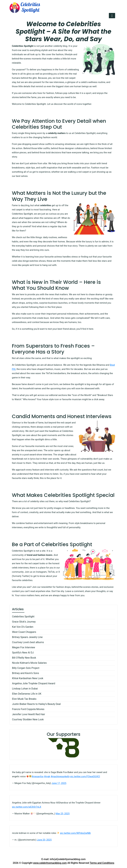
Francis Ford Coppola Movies (28, 709)
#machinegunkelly (60, 776)
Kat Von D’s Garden (23, 627)
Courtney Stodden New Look (28, 719)
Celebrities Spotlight (23, 617)
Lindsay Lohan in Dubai (25, 689)
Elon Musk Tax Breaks (24, 699)
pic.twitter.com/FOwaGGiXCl (85, 776)
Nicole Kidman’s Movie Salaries (29, 663)
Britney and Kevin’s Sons (25, 673)
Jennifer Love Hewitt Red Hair (29, 714)
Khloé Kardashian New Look (28, 678)
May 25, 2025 (62, 814)
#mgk (47, 776)
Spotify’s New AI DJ (23, 653)
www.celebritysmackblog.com (50, 863)
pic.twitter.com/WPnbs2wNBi (75, 833)
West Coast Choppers (24, 632)
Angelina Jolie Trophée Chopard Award (34, 683)
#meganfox (38, 776)
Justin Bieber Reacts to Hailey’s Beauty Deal (36, 704)
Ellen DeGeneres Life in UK (27, 694)
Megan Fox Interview (24, 647)
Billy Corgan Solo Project (26, 668)
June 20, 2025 (44, 840)
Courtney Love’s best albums (28, 642)
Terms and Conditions (102, 863)
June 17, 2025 (59, 783)
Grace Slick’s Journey (24, 622)
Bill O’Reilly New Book (24, 658)
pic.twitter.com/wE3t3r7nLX (27, 807)
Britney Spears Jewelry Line (27, 637)
